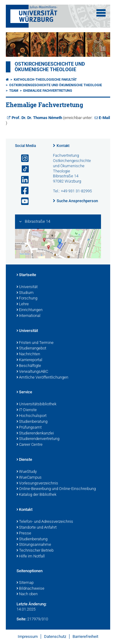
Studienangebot (31, 349)
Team (14, 91)
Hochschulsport (32, 416)
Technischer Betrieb (35, 551)
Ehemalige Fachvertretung (48, 91)
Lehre (23, 304)
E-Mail (104, 118)
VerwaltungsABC (32, 372)
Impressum (28, 636)
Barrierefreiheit (85, 636)
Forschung (27, 299)
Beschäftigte (29, 366)
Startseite (26, 275)
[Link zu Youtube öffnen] (22, 201)
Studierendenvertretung (38, 439)
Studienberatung (32, 422)
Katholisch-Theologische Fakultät (45, 80)
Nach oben (27, 594)
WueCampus (29, 478)
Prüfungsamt (29, 428)
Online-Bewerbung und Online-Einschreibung (56, 489)
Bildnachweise (30, 589)
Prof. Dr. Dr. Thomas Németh (37, 118)
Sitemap (25, 583)
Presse (24, 534)
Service (24, 392)
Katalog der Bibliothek (36, 495)
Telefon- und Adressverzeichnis (45, 522)
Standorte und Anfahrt (37, 528)
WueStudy (27, 472)
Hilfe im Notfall (31, 557)
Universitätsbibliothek (36, 404)
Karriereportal (29, 360)
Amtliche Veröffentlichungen (42, 378)
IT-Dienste (27, 410)
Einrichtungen (30, 310)
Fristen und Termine (35, 343)
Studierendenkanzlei (35, 434)
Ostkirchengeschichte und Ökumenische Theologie (50, 67)
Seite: (21, 619)
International (28, 316)
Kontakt (63, 146)
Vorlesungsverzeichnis (37, 484)
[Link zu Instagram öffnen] (22, 158)
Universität (27, 287)
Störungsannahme (34, 545)
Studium (25, 293)
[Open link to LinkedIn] (22, 180)
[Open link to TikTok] (22, 169)
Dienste (24, 460)
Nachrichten (28, 354)
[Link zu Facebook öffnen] (22, 191)
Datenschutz (55, 636)
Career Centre (30, 445)
